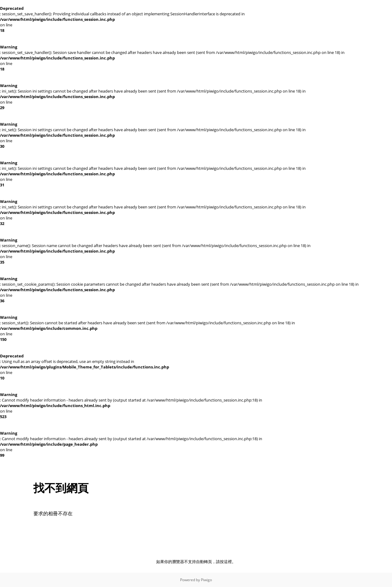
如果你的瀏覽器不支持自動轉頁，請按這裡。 (196, 562)
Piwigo (206, 580)
